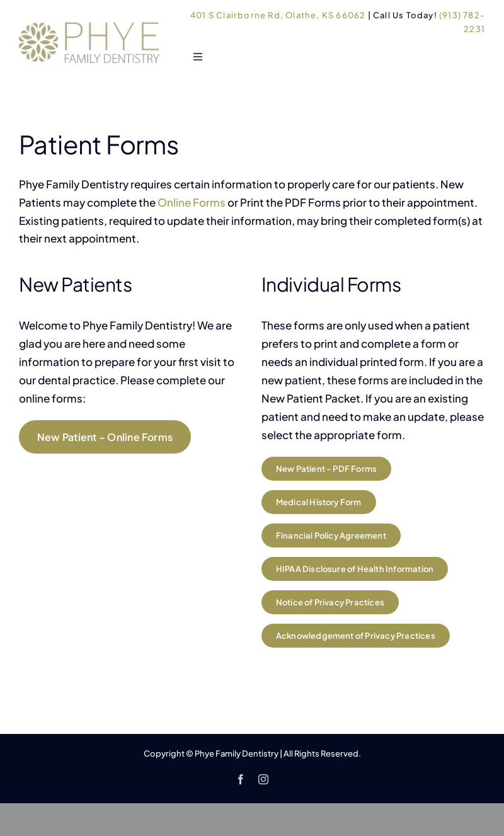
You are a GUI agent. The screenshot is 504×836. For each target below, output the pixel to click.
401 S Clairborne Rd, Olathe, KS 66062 (278, 15)
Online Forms (192, 202)
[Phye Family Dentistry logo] (90, 20)
